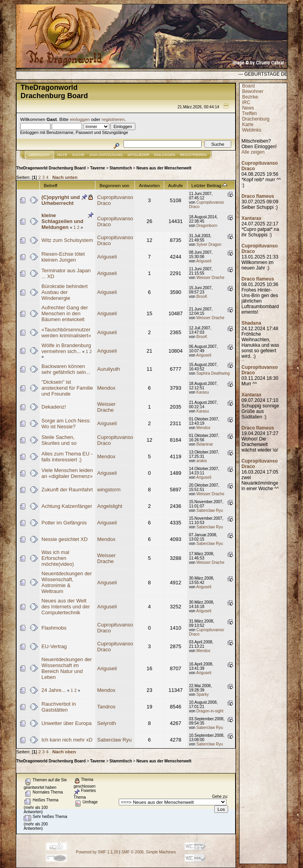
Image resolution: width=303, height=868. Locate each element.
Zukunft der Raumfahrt (67, 490)
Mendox (106, 388)
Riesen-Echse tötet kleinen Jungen (63, 257)
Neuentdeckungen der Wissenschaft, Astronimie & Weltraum (67, 582)
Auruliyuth (108, 369)
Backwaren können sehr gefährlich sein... (66, 369)
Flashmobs (54, 628)
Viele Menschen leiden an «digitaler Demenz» (67, 473)
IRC (246, 102)
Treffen (249, 113)
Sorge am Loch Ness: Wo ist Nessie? (66, 424)
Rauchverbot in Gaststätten (59, 707)
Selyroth (107, 723)
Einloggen (165, 155)
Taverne (98, 168)
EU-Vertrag (54, 646)
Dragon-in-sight (210, 711)
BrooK (202, 296)
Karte (248, 125)
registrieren (113, 119)
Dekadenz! (54, 407)
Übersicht (39, 155)
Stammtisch (121, 168)
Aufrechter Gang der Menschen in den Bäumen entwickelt (65, 313)
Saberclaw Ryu (210, 510)
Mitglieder (139, 155)
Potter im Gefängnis (64, 523)
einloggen (80, 119)
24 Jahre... (53, 690)
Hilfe (62, 155)
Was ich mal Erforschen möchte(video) (58, 558)
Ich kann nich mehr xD (67, 740)
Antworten (149, 185)
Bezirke (250, 97)
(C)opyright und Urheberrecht (61, 200)
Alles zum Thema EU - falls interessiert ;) (67, 457)
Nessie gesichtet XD (65, 539)
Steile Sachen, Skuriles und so (59, 440)
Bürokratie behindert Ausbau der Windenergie (65, 292)
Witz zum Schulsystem (67, 240)
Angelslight (110, 506)
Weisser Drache (210, 278)
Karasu (203, 392)
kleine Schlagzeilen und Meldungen (62, 221)
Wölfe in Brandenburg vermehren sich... (66, 348)
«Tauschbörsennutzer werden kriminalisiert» (66, 333)
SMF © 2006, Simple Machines (149, 852)
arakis (202, 461)
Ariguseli (107, 257)
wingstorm (109, 490)
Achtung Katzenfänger (67, 506)
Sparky (203, 694)
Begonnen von (114, 185)
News (248, 108)
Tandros (106, 707)
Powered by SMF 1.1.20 (97, 852)
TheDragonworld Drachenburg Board (51, 168)
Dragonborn (207, 226)
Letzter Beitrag (209, 185)
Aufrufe (176, 185)
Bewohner (253, 91)
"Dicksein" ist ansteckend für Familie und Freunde (67, 388)
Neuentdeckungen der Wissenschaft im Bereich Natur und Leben (67, 668)
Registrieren (193, 155)
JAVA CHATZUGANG (106, 155)
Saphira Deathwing (213, 373)
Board (249, 86)
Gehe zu (219, 796)
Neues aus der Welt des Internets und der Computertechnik (66, 607)
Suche (79, 155)
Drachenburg (256, 119)
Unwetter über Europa (66, 723)
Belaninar (205, 444)
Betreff (50, 185)
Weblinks (252, 130)
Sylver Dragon (209, 244)
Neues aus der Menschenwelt (164, 168)
